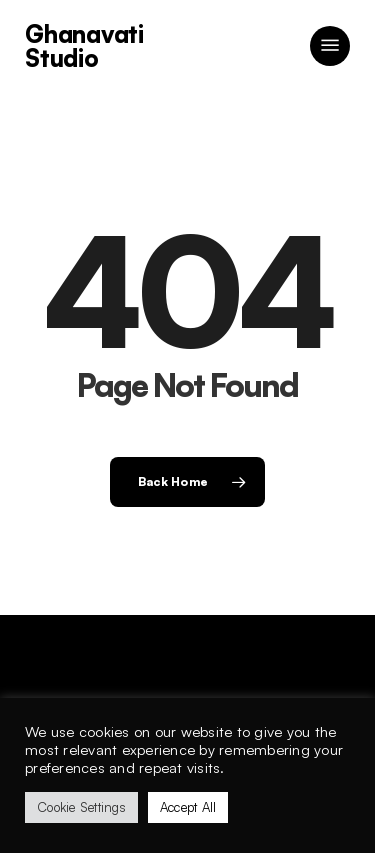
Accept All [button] (188, 807)
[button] (330, 46)
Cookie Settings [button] (81, 807)
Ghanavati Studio (84, 46)
